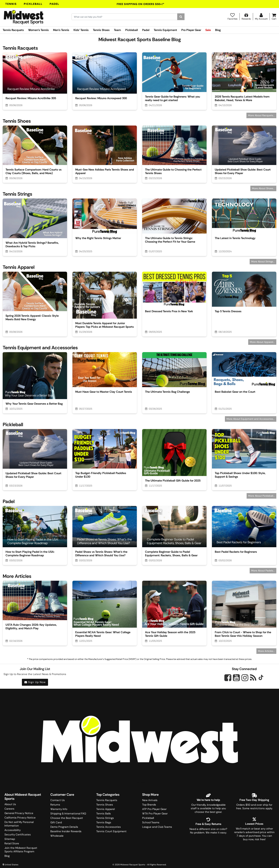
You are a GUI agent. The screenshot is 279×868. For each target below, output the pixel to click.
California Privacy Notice (20, 818)
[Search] (181, 17)
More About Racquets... (261, 115)
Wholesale (57, 836)
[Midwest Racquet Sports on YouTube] (236, 678)
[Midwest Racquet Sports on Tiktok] (261, 678)
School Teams (151, 822)
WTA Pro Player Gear (155, 814)
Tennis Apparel (106, 809)
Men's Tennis (61, 30)
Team (117, 30)
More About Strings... (263, 262)
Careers (9, 809)
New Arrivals (150, 800)
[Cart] (274, 17)
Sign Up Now (35, 682)
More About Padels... (263, 571)
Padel (54, 4)
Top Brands (149, 805)
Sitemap (10, 839)
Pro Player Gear (191, 30)
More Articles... (266, 651)
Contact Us (58, 800)
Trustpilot (139, 782)
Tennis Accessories (109, 827)
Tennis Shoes (101, 30)
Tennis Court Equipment (111, 831)
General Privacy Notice (19, 813)
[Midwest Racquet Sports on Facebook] (228, 680)
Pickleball (33, 4)
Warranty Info (59, 809)
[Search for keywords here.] (124, 17)
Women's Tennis (38, 30)
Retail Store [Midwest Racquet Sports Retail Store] (12, 843)
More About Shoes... (263, 188)
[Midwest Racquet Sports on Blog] (253, 678)
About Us (10, 804)
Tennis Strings (105, 818)
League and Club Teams (157, 827)
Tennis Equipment (165, 30)
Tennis (11, 4)
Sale (208, 30)
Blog (218, 30)
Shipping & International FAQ (68, 814)
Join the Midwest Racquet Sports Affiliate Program (21, 850)
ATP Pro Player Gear (154, 809)
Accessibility (13, 830)
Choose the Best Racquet (67, 818)
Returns (55, 805)
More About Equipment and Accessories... (251, 419)
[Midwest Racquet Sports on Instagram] (245, 678)
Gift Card (56, 822)
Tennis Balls (104, 814)
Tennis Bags (104, 822)
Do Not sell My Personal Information (19, 824)
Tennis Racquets (13, 30)
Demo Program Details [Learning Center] (64, 827)
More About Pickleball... (261, 496)
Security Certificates (18, 835)
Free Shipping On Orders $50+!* (141, 4)
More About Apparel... (262, 342)
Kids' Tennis (81, 30)
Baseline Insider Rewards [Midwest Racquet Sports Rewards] (66, 831)
